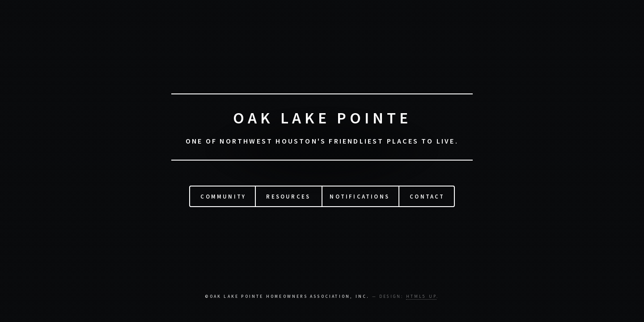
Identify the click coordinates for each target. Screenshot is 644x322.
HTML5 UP (422, 297)
